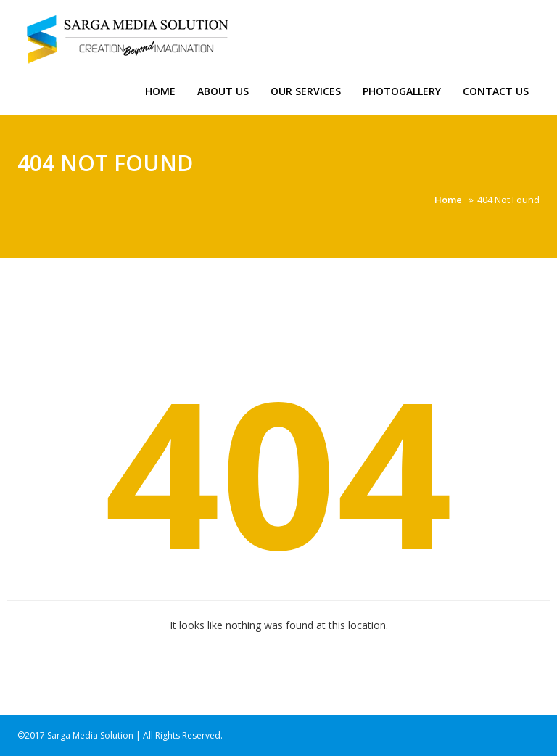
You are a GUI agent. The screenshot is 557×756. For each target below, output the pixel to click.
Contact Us (496, 91)
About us (223, 91)
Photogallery (402, 91)
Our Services (306, 91)
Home (160, 91)
